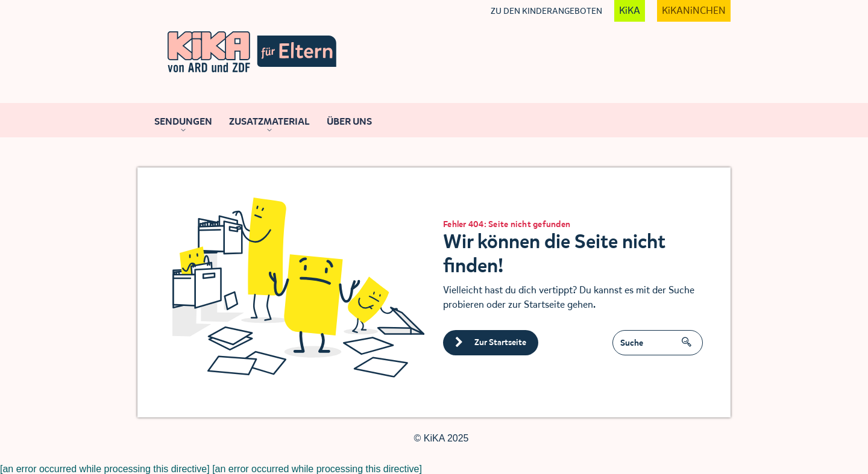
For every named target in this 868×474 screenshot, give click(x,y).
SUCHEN (690, 338)
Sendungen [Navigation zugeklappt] (183, 121)
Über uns (349, 121)
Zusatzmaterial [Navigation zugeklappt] (269, 121)
